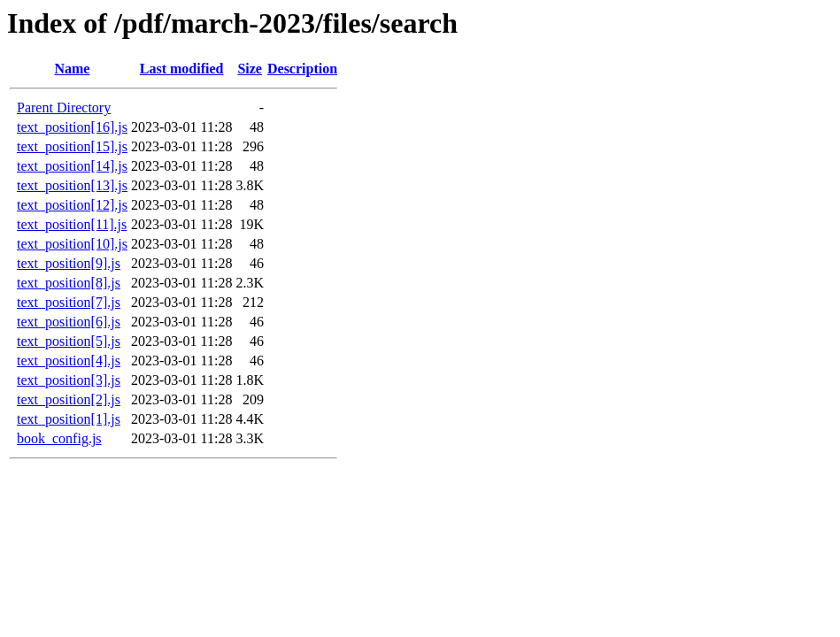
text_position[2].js (69, 399)
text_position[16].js (72, 127)
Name (72, 69)
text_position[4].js (69, 361)
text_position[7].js (69, 302)
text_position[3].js (69, 380)
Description (302, 69)
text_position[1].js (69, 419)
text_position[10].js (72, 244)
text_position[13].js (72, 185)
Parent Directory (64, 107)
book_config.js (59, 438)
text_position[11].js (72, 224)
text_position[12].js (72, 205)
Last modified (182, 69)
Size (250, 69)
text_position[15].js (72, 146)
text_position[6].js (69, 322)
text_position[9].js (69, 263)
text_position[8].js (69, 283)
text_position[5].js (69, 341)
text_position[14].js (72, 166)
